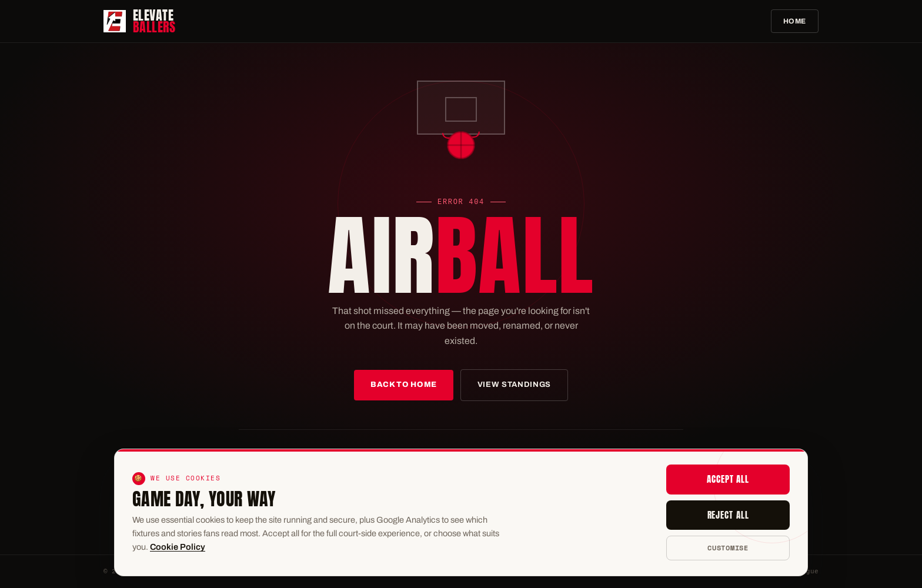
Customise (728, 548)
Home (795, 21)
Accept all (728, 479)
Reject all (728, 515)
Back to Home (404, 385)
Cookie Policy (178, 547)
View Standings (514, 385)
